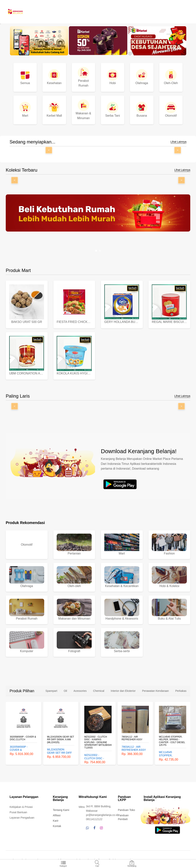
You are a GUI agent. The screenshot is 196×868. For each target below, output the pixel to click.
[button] (96, 251)
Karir (56, 819)
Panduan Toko (126, 808)
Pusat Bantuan (18, 811)
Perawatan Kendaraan (155, 689)
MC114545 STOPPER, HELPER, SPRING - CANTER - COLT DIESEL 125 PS (172, 739)
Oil (65, 689)
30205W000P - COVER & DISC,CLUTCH (23, 736)
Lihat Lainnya (178, 142)
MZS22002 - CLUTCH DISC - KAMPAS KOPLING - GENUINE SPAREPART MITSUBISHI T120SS (98, 741)
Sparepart (51, 689)
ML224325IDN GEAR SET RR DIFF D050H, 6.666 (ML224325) (61, 738)
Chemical (99, 689)
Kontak (57, 824)
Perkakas (181, 689)
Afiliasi (57, 814)
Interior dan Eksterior (123, 689)
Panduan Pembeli (123, 816)
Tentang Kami (61, 808)
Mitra (82, 805)
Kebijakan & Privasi (21, 805)
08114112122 (94, 817)
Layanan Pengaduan (22, 816)
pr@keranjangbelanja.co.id (102, 813)
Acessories (80, 689)
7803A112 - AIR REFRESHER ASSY (132, 736)
